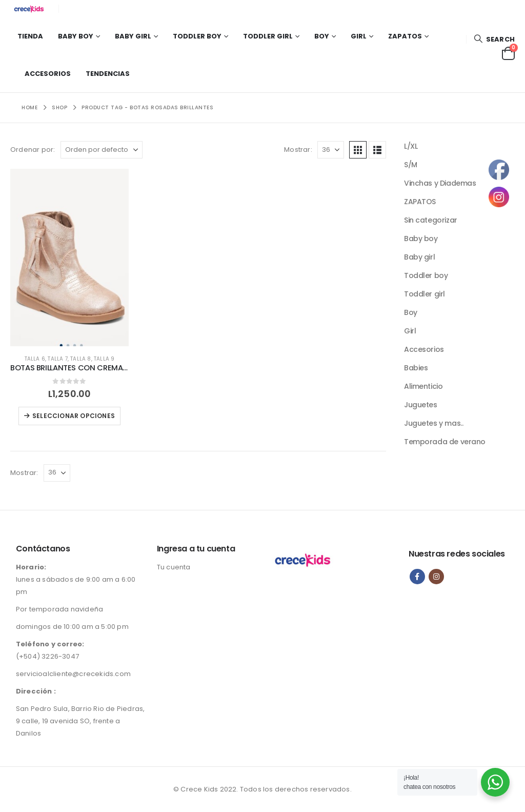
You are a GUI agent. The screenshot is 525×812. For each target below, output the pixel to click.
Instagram (436, 577)
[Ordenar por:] (102, 150)
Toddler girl (268, 36)
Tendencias (108, 74)
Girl (359, 36)
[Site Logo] (31, 9)
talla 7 (57, 359)
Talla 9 (104, 359)
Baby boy (76, 36)
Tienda (30, 36)
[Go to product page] (69, 258)
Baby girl (133, 36)
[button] (494, 39)
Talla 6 (35, 359)
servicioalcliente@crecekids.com (73, 674)
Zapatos (405, 36)
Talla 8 (80, 359)
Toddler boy (197, 36)
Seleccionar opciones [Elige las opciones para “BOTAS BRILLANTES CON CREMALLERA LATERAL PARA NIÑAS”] (74, 416)
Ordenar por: (33, 150)
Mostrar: (298, 150)
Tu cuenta (174, 567)
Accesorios (48, 74)
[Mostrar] (331, 150)
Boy (322, 36)
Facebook (417, 577)
